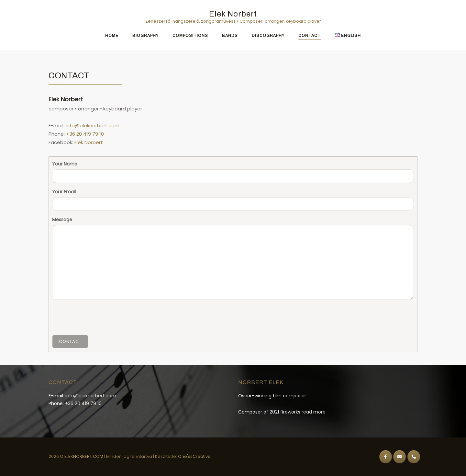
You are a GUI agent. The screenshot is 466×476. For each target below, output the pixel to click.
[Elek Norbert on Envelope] (399, 457)
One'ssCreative (194, 456)
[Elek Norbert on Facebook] (386, 457)
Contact (310, 36)
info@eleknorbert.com (93, 125)
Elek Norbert (233, 14)
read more (314, 412)
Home (112, 36)
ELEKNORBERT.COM (84, 456)
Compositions (190, 36)
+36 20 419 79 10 (85, 134)
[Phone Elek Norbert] (414, 457)
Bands (230, 36)
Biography (145, 36)
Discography (268, 36)
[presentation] (101, 317)
